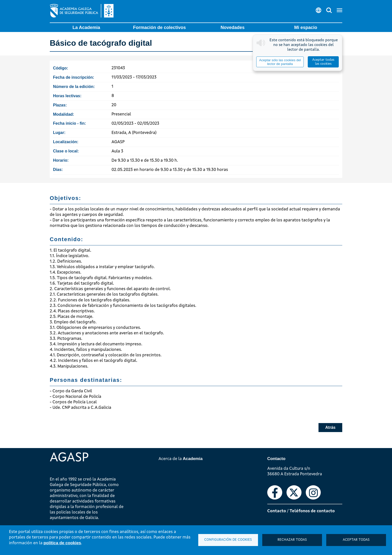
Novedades (232, 27)
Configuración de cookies (228, 540)
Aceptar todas (356, 540)
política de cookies (62, 543)
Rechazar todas (292, 540)
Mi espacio (306, 27)
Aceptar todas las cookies (323, 62)
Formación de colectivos (159, 27)
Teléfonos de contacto (312, 511)
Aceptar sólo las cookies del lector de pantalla (280, 62)
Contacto (277, 511)
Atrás (330, 427)
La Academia (86, 27)
